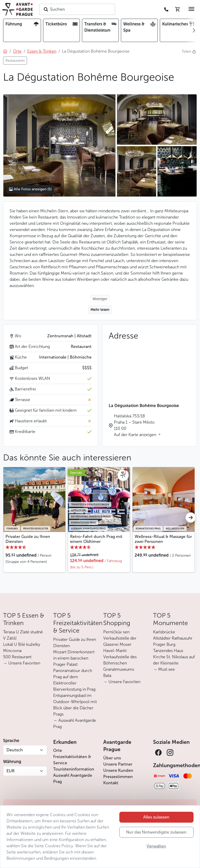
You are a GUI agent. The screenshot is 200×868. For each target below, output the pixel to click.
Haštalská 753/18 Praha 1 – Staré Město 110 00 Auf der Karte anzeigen (136, 425)
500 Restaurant (17, 657)
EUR (11, 771)
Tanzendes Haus (168, 651)
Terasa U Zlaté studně (23, 632)
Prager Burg (164, 644)
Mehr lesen (100, 310)
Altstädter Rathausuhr (173, 638)
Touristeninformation (74, 769)
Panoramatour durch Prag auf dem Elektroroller (73, 677)
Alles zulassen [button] (156, 817)
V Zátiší (10, 638)
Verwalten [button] (156, 846)
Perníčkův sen (116, 632)
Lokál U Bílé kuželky (22, 644)
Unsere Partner (118, 764)
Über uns (112, 758)
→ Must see (164, 669)
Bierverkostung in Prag (74, 689)
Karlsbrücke (164, 632)
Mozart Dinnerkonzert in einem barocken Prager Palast (74, 658)
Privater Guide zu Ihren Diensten (28, 539)
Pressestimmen (118, 777)
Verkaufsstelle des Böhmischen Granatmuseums (120, 663)
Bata (107, 675)
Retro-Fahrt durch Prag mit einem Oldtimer (96, 539)
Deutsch (15, 750)
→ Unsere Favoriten (22, 663)
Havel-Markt (115, 651)
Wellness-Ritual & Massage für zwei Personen (163, 539)
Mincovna (12, 651)
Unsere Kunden (118, 770)
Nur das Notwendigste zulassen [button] (156, 832)
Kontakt (111, 783)
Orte (58, 750)
